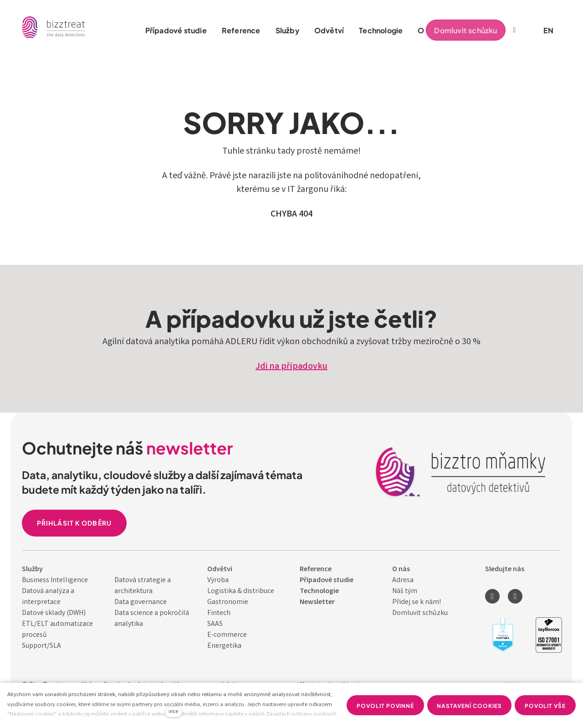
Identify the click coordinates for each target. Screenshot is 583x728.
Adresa (403, 581)
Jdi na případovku (291, 367)
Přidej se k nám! (417, 602)
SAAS (215, 624)
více (173, 712)
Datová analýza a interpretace (48, 597)
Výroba (218, 581)
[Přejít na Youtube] (515, 596)
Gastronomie (228, 602)
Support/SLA (41, 646)
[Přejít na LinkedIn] (492, 596)
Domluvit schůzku (420, 613)
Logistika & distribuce (241, 591)
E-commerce (227, 635)
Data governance (141, 602)
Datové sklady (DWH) (54, 613)
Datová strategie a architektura (143, 586)
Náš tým (405, 591)
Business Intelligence (55, 581)
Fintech (219, 613)
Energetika (224, 646)
